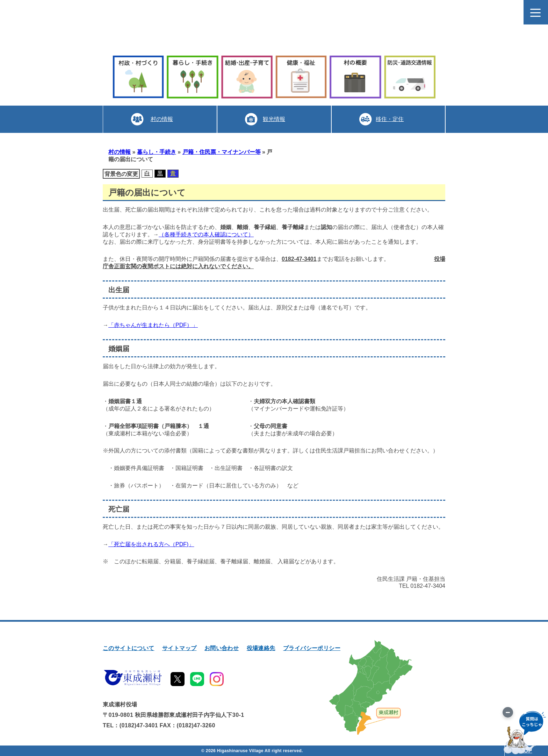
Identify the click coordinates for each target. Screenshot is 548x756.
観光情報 (274, 119)
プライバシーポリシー (312, 648)
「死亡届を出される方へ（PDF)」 (151, 544)
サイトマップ (179, 648)
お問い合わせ (222, 648)
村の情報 (161, 119)
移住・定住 (389, 119)
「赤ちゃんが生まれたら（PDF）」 (153, 325)
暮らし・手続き (157, 152)
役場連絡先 (261, 648)
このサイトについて (129, 648)
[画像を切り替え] (508, 712)
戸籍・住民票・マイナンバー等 (222, 152)
